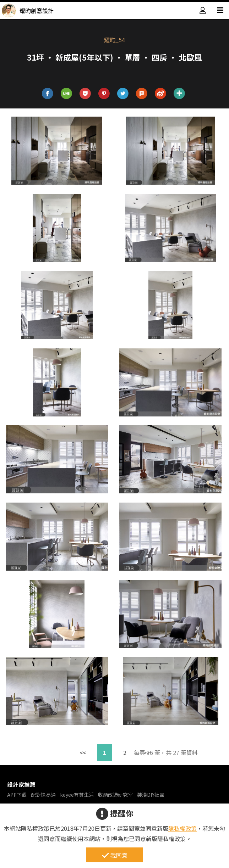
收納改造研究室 (115, 795)
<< (83, 752)
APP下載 (17, 795)
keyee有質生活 (77, 795)
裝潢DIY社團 (151, 795)
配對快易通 (43, 795)
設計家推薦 (21, 784)
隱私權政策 (182, 828)
